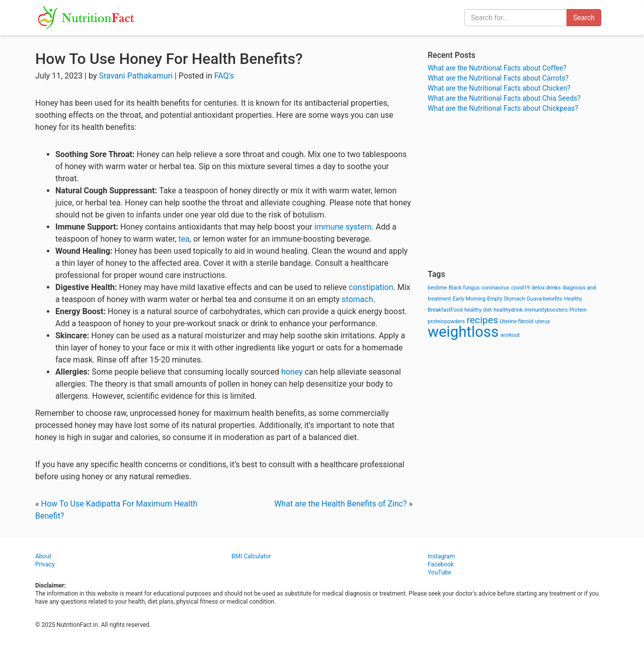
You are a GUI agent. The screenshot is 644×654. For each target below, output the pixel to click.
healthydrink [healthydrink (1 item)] (508, 310)
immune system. (344, 227)
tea (184, 239)
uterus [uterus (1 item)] (542, 321)
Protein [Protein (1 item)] (578, 310)
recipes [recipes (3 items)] (482, 320)
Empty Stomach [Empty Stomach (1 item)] (506, 299)
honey (293, 372)
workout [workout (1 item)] (510, 335)
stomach (357, 299)
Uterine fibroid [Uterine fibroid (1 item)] (516, 321)
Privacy (45, 564)
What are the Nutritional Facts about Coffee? (497, 68)
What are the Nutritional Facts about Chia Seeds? (504, 98)
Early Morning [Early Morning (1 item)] (469, 299)
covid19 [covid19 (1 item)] (520, 288)
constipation (371, 287)
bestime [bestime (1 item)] (437, 288)
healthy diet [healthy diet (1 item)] (478, 310)
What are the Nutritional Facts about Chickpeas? (503, 108)
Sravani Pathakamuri (136, 76)
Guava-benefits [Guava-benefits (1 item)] (545, 299)
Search (584, 18)
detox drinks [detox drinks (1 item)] (546, 288)
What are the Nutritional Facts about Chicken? (499, 88)
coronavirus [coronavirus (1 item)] (496, 288)
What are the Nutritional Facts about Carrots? (498, 78)
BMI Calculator (251, 556)
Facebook (441, 564)
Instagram (441, 556)
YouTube (439, 572)
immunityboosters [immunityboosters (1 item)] (546, 310)
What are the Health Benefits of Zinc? (340, 504)
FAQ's (224, 76)
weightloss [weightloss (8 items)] (463, 332)
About (43, 556)
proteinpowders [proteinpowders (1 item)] (446, 321)
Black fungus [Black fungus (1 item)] (464, 288)
